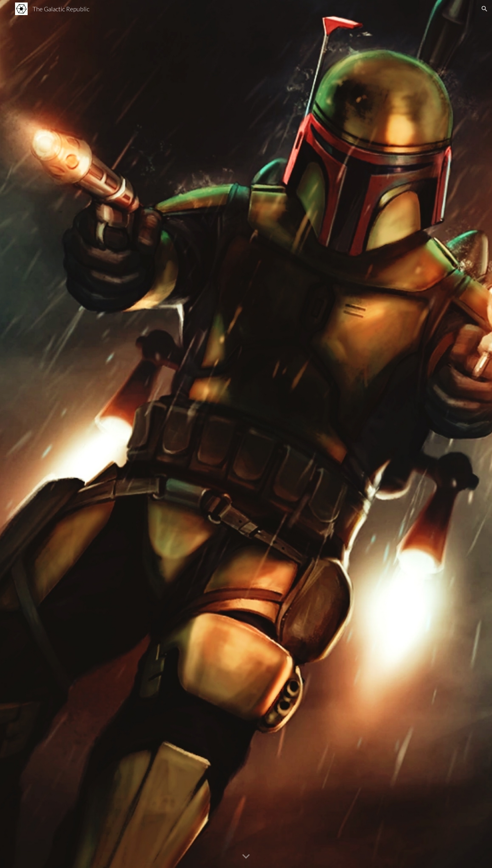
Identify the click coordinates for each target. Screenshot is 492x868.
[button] (484, 9)
